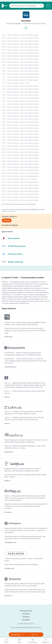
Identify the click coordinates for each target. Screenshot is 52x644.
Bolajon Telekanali (15, 262)
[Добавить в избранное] (26, 28)
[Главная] (5, 6)
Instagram (26, 620)
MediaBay (7, 220)
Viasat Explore (14, 238)
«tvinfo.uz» (13, 211)
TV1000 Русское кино (17, 246)
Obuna (39, 627)
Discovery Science (15, 254)
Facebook (26, 614)
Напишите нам (26, 611)
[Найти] (41, 6)
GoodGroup (31, 627)
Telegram (26, 617)
